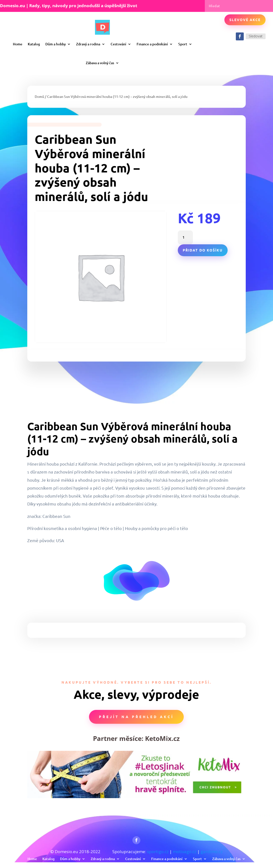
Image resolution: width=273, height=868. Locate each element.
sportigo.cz (158, 852)
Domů (39, 97)
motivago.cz (185, 852)
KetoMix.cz (162, 738)
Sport (183, 44)
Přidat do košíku (203, 250)
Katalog (34, 44)
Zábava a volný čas (100, 63)
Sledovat (256, 36)
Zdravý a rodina (88, 44)
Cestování (118, 44)
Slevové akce (245, 20)
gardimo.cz (212, 852)
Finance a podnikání (152, 44)
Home (18, 44)
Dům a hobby (56, 44)
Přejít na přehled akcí (136, 717)
